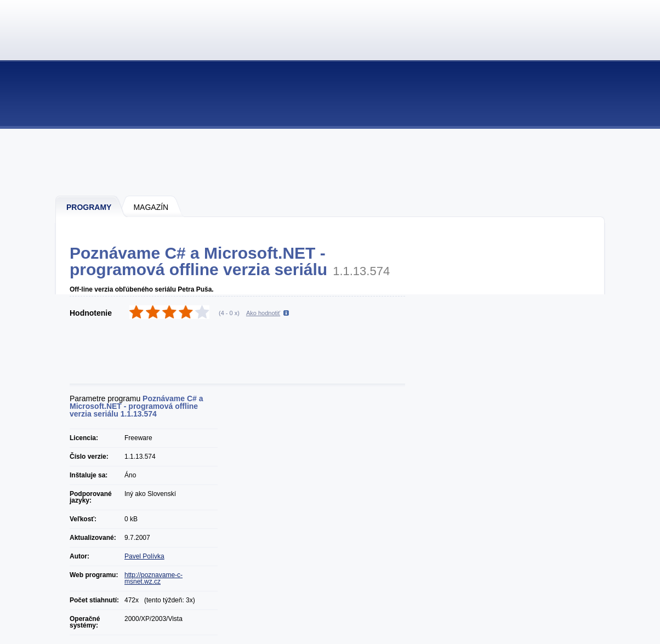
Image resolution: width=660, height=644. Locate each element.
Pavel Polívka (144, 556)
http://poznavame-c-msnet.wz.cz (153, 578)
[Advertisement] (331, 162)
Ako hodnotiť (263, 313)
